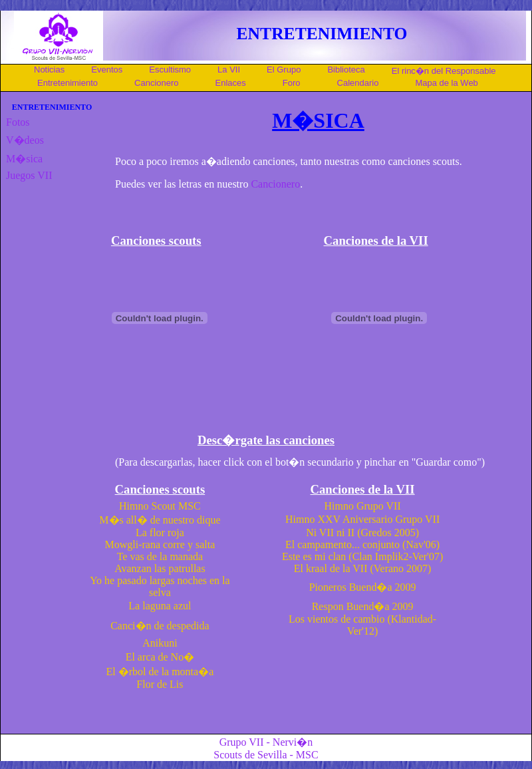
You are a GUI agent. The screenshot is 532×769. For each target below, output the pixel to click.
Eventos (107, 70)
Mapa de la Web (446, 83)
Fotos (18, 122)
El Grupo (284, 70)
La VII (229, 70)
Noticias (49, 70)
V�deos (25, 140)
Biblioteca (346, 70)
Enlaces (231, 83)
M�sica (24, 159)
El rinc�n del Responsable (444, 71)
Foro (292, 83)
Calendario (358, 83)
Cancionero (157, 83)
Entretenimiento (67, 83)
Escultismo (170, 70)
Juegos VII (29, 175)
